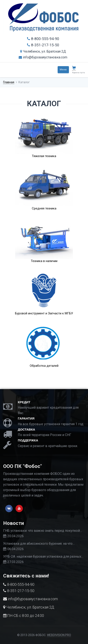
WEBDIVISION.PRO (59, 635)
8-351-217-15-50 (43, 45)
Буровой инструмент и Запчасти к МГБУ (44, 313)
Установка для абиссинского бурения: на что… (39, 544)
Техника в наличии (44, 261)
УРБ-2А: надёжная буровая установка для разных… (43, 556)
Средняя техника (44, 208)
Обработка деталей (44, 366)
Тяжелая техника (44, 156)
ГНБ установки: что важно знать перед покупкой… (43, 531)
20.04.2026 (16, 536)
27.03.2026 (16, 562)
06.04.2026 (16, 549)
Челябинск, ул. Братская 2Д (43, 51)
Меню (63, 70)
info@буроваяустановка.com (43, 57)
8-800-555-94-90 (43, 39)
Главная (9, 82)
